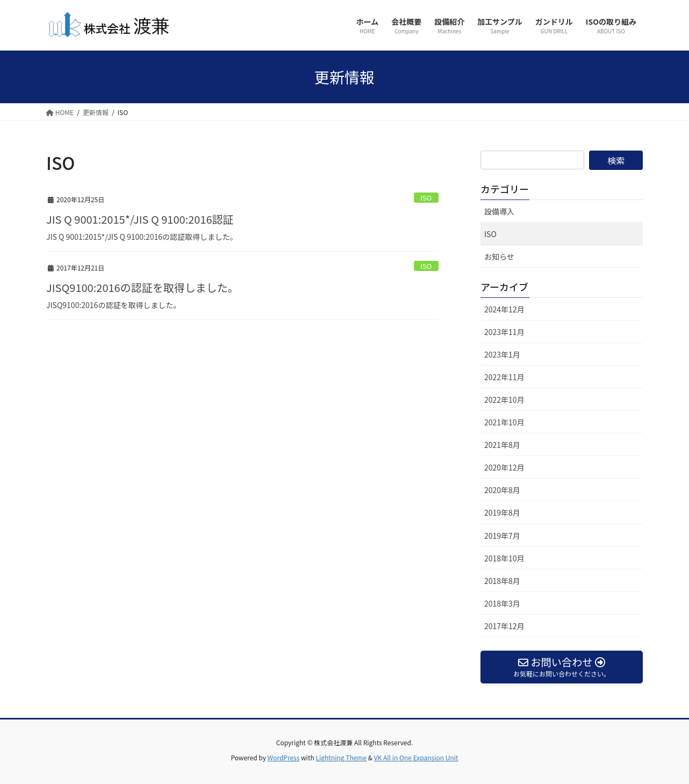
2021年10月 (504, 422)
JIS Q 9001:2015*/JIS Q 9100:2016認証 (140, 219)
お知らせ (499, 256)
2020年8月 (502, 490)
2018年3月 (502, 603)
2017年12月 (504, 626)
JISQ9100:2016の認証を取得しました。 (142, 287)
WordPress (284, 757)
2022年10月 (504, 400)
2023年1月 (502, 354)
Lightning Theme (341, 757)
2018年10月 (504, 558)
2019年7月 (502, 536)
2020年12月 (504, 467)
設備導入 (499, 211)
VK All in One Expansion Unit (416, 757)
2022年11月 (504, 377)
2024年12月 (504, 309)
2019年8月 (502, 512)
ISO (426, 198)
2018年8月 (502, 581)
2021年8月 (502, 445)
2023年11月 (504, 332)
